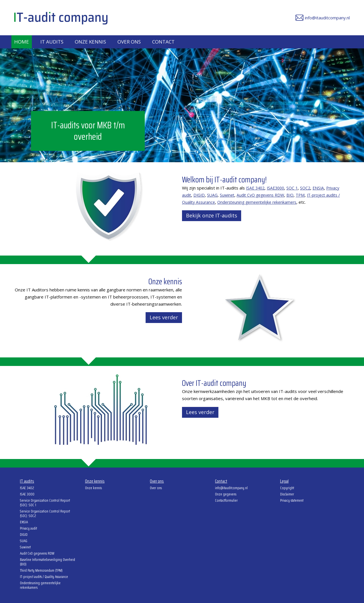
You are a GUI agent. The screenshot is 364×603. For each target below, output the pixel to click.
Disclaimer (287, 495)
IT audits (52, 42)
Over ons (129, 42)
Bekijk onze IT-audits (212, 215)
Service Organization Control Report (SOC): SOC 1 (45, 503)
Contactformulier (226, 501)
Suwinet (227, 195)
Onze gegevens (226, 495)
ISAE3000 (275, 188)
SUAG (212, 195)
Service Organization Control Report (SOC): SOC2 (45, 514)
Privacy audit (28, 529)
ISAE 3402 (255, 188)
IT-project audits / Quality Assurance (44, 577)
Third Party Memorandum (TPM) (41, 571)
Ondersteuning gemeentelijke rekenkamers (257, 202)
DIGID (199, 195)
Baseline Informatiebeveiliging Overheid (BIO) (47, 562)
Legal (284, 481)
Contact (163, 42)
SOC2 (305, 188)
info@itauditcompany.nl (231, 488)
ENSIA (318, 188)
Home (22, 42)
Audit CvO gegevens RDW (260, 195)
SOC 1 (292, 188)
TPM (300, 195)
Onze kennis (90, 42)
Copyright (287, 488)
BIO (290, 195)
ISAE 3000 (27, 495)
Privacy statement (292, 501)
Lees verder (164, 317)
